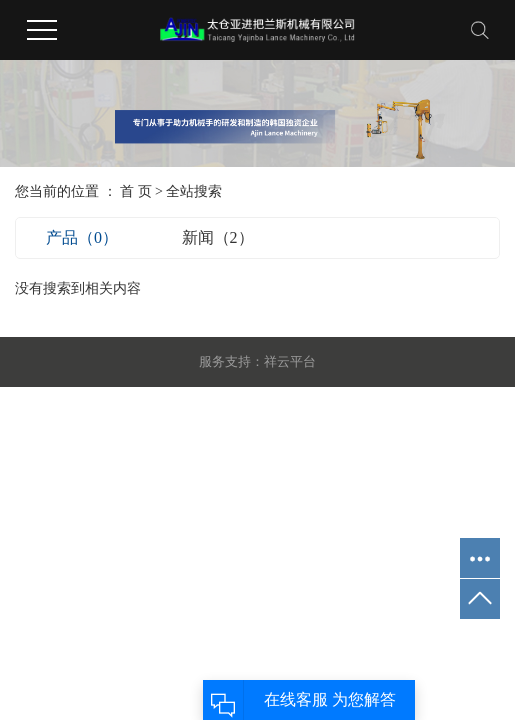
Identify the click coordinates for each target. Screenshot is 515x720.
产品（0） (82, 237)
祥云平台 (290, 361)
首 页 (136, 191)
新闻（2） (218, 237)
